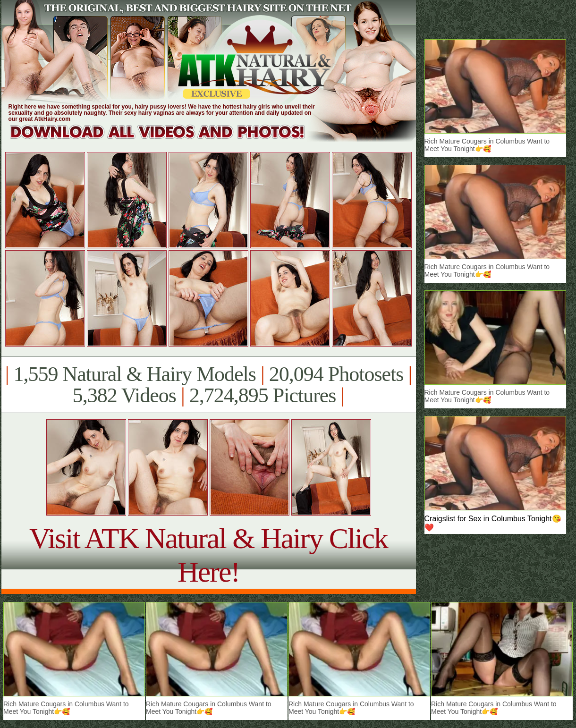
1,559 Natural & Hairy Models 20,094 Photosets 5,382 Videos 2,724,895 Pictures (208, 385)
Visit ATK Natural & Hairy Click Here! (208, 555)
